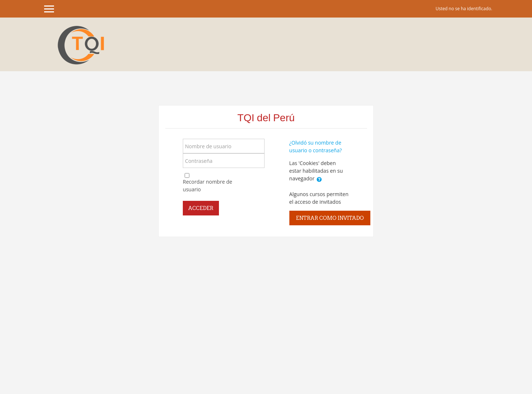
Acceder (201, 208)
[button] (319, 179)
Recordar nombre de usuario (207, 185)
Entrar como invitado (330, 218)
